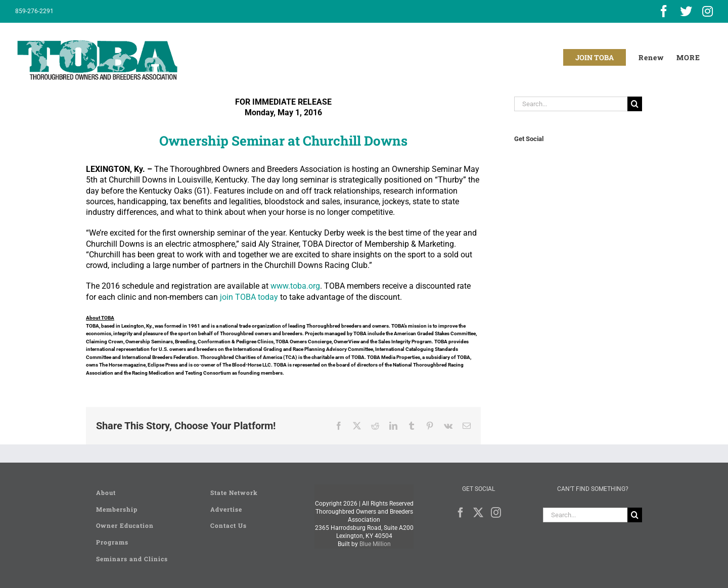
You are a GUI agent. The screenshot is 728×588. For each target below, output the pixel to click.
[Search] (635, 104)
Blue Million (375, 544)
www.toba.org (295, 286)
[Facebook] (461, 513)
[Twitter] (478, 513)
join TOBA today (249, 297)
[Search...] (571, 104)
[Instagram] (496, 513)
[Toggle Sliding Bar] (688, 57)
